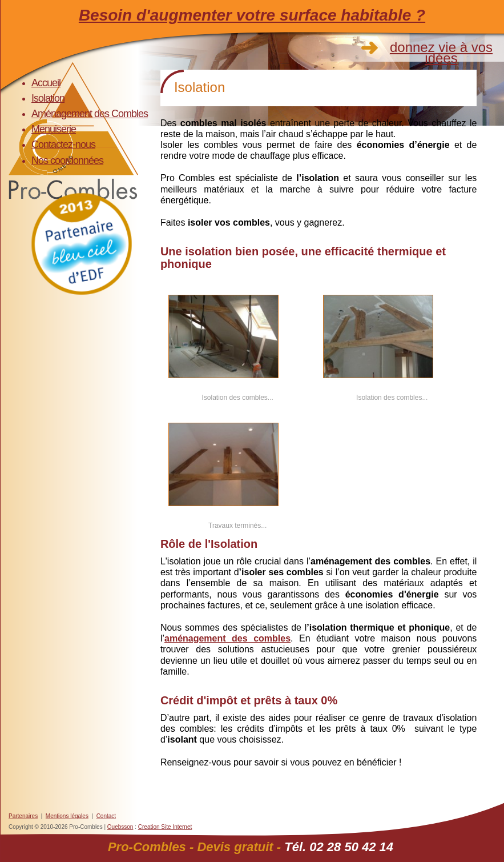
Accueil (46, 83)
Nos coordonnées (67, 161)
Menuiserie (54, 129)
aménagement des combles (227, 638)
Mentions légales (67, 816)
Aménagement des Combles (90, 114)
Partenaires (23, 816)
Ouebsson (120, 827)
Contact (106, 816)
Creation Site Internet (165, 827)
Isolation (48, 98)
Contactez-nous (63, 145)
